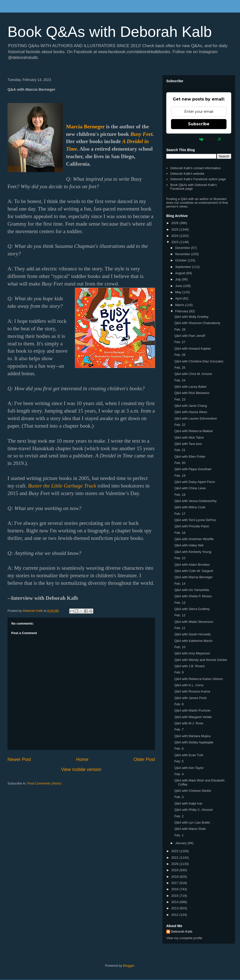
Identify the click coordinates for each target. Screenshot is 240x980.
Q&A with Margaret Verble (193, 717)
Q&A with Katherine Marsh (193, 641)
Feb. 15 (180, 558)
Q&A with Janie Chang (190, 406)
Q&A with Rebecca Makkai (193, 431)
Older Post (144, 759)
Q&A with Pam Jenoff (190, 336)
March (180, 305)
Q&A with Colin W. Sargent (194, 571)
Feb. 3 (179, 797)
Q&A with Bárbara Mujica (192, 736)
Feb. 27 (180, 342)
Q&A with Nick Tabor (189, 437)
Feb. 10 (180, 647)
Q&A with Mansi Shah (190, 829)
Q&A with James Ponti (190, 698)
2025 (175, 229)
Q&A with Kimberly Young (193, 552)
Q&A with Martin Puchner (192, 710)
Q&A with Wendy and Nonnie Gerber (201, 660)
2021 (175, 858)
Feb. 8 (179, 704)
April (179, 298)
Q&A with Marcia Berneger (193, 577)
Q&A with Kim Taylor (189, 768)
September (184, 267)
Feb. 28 (180, 329)
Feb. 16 (180, 533)
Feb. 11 (180, 628)
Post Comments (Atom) (44, 783)
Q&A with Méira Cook (190, 507)
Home (82, 759)
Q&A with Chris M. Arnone (193, 374)
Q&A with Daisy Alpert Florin (195, 482)
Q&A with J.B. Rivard (189, 666)
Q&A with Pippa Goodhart (193, 469)
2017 (175, 883)
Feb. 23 (180, 399)
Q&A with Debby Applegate (194, 742)
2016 (175, 889)
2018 (175, 877)
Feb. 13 (180, 603)
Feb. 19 (180, 476)
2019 (175, 870)
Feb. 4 (179, 774)
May (179, 292)
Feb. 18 (180, 495)
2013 (175, 908)
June (179, 286)
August (181, 273)
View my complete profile (184, 938)
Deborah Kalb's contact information (195, 168)
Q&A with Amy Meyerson (192, 653)
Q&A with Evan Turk (189, 755)
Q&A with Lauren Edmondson (196, 418)
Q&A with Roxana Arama (192, 691)
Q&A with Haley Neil (189, 545)
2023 (175, 242)
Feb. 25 (180, 368)
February (182, 311)
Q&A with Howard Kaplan (192, 349)
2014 (175, 902)
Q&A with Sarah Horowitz (192, 634)
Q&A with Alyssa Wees (191, 412)
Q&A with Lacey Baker (190, 387)
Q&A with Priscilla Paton (192, 526)
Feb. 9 (179, 672)
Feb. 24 (180, 380)
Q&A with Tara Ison (188, 444)
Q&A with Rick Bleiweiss (192, 393)
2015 (175, 896)
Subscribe (199, 124)
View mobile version (81, 769)
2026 (175, 223)
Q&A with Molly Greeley (191, 317)
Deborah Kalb (182, 932)
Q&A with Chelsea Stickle (193, 791)
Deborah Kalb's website (187, 174)
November (183, 254)
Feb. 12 (180, 615)
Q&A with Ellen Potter (190, 457)
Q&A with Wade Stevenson (194, 622)
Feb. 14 (180, 584)
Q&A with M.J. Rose (189, 723)
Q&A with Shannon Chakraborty (197, 323)
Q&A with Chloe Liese (190, 488)
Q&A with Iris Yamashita (191, 590)
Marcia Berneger (85, 127)
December (183, 248)
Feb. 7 (179, 729)
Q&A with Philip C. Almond (193, 810)
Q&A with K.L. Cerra (189, 685)
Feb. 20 (180, 463)
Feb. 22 (180, 425)
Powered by (199, 139)
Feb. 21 (180, 450)
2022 (175, 851)
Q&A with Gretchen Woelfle (194, 539)
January (181, 843)
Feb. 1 (179, 835)
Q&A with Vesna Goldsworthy (195, 501)
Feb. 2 (179, 816)
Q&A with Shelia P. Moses (193, 596)
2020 (175, 864)
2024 (175, 236)
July (179, 279)
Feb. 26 (180, 355)
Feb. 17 (180, 514)
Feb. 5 (179, 761)
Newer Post (19, 759)
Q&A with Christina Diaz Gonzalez (199, 361)
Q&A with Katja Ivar (188, 803)
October (181, 260)
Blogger (128, 966)
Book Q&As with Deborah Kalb (110, 32)
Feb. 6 (179, 749)
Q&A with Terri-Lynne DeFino (195, 520)
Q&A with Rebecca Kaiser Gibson (198, 679)
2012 (175, 915)
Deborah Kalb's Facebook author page (198, 179)
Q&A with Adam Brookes (192, 565)
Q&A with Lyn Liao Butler (192, 822)
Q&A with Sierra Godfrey (192, 609)
